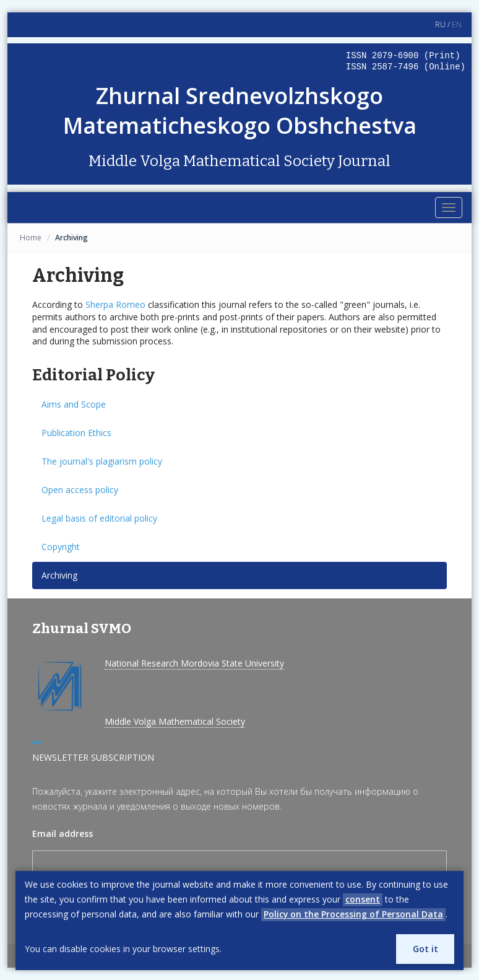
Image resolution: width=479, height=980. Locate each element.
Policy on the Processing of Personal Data (354, 914)
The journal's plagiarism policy (102, 461)
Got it (425, 949)
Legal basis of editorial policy (99, 518)
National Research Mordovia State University (194, 663)
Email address (63, 833)
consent (363, 899)
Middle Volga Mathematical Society (175, 721)
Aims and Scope (74, 404)
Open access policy (80, 490)
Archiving (59, 575)
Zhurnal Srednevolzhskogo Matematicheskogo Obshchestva (240, 111)
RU (440, 24)
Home (31, 238)
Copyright (61, 547)
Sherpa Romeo (115, 304)
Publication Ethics (76, 433)
